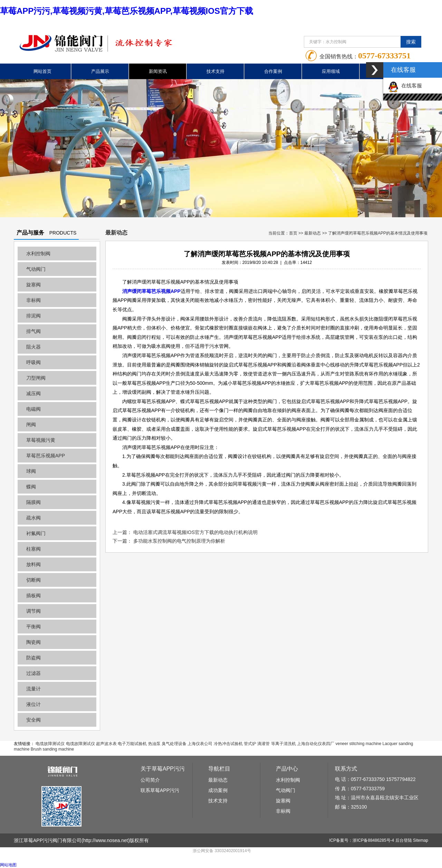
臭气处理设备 (174, 744)
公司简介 (150, 780)
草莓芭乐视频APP (46, 456)
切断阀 (33, 580)
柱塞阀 (33, 549)
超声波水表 (106, 744)
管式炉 (250, 744)
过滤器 (33, 673)
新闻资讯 (158, 71)
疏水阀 (33, 518)
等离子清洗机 (284, 744)
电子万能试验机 (132, 744)
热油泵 (154, 744)
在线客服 (405, 85)
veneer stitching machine (358, 744)
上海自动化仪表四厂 (316, 744)
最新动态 (313, 233)
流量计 (33, 689)
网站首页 (42, 71)
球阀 (31, 471)
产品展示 (100, 71)
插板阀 (33, 595)
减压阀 (33, 393)
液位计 (33, 704)
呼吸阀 (33, 362)
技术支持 (215, 71)
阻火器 (33, 347)
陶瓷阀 (33, 642)
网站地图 (8, 865)
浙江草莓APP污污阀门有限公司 (48, 840)
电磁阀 (33, 409)
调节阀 (33, 611)
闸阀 (31, 425)
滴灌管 (263, 744)
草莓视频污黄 (41, 440)
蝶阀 (31, 487)
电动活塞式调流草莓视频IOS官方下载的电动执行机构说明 (195, 532)
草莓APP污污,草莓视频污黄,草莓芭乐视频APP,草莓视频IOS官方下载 (127, 11)
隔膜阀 (33, 502)
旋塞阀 (33, 285)
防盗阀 (33, 658)
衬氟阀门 (36, 533)
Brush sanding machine (52, 749)
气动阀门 (36, 269)
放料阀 (33, 564)
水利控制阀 (38, 254)
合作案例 (273, 71)
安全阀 (33, 720)
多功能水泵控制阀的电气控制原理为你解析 (179, 541)
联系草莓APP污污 (160, 790)
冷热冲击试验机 (228, 744)
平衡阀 (33, 627)
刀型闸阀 (36, 378)
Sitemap (421, 840)
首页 (293, 233)
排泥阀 (33, 316)
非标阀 (33, 300)
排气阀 (33, 331)
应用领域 (331, 71)
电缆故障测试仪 (50, 744)
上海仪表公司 (200, 744)
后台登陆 (404, 840)
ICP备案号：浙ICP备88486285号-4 (362, 840)
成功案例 (218, 790)
